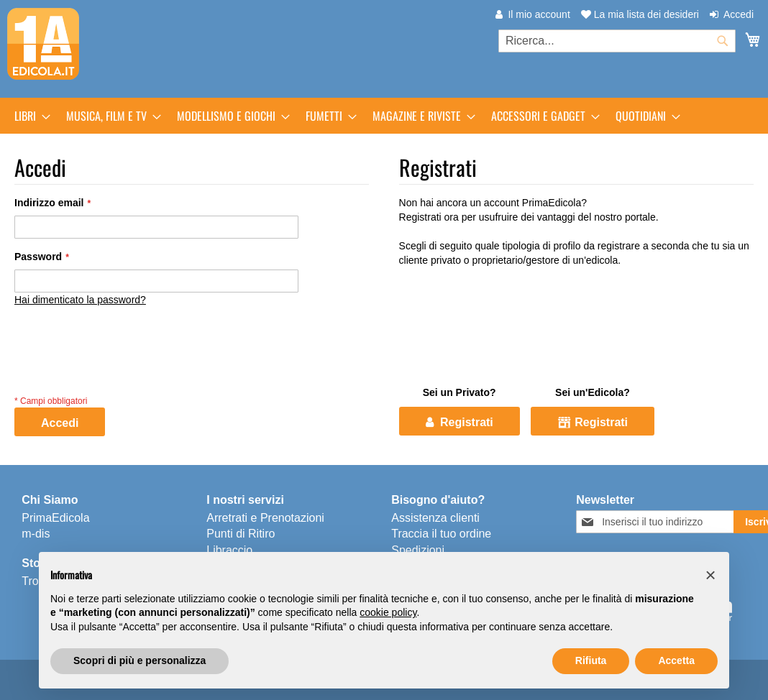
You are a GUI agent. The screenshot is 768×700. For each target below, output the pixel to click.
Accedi (739, 14)
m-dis (36, 534)
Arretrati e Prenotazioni (265, 518)
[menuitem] (28, 116)
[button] (710, 575)
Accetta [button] (676, 660)
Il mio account (539, 14)
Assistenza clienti (435, 518)
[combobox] (617, 41)
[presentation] (124, 364)
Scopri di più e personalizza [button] (140, 660)
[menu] (384, 116)
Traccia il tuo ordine (441, 534)
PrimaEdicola (55, 518)
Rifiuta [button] (591, 660)
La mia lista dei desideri (640, 14)
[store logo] (43, 44)
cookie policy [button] (388, 612)
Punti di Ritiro (241, 534)
